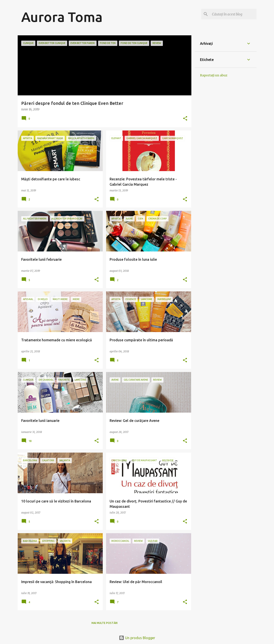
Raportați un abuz (214, 75)
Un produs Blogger (137, 638)
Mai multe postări (105, 623)
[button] (185, 119)
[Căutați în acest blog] (233, 14)
